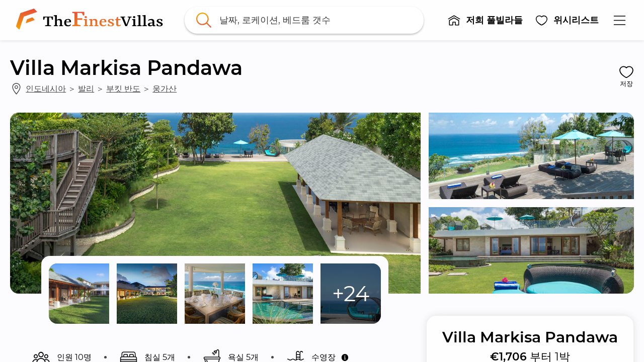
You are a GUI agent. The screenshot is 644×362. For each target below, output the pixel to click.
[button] (485, 20)
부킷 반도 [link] (123, 88)
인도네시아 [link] (46, 88)
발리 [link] (86, 88)
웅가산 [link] (165, 88)
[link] (92, 20)
